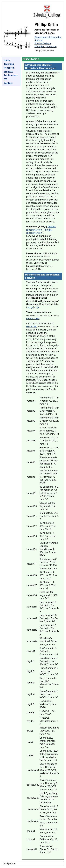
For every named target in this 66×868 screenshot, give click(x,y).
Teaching (9, 64)
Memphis (39, 46)
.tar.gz (30, 307)
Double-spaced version (41, 228)
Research (9, 68)
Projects (8, 71)
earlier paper (33, 318)
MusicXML (32, 327)
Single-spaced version (39, 231)
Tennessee (51, 46)
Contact (8, 83)
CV (5, 79)
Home (7, 60)
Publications (11, 75)
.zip (37, 307)
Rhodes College (43, 43)
